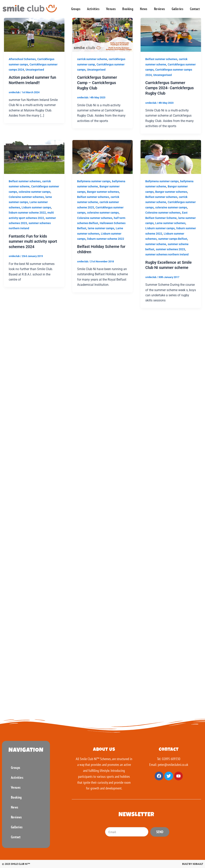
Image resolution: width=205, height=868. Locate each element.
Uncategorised (35, 70)
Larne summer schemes (170, 223)
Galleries (178, 9)
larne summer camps (101, 228)
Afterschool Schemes (22, 59)
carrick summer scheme (92, 59)
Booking (128, 9)
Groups (76, 9)
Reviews (159, 9)
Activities (93, 9)
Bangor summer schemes (103, 191)
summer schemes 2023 (170, 249)
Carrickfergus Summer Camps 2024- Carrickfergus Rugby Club (170, 88)
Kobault (198, 864)
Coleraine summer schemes (26, 197)
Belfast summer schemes (161, 59)
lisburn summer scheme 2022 (27, 212)
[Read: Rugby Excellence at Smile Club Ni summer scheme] (171, 156)
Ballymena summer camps (94, 181)
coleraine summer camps (34, 191)
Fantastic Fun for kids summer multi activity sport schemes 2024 (33, 241)
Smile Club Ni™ (20, 864)
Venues (111, 9)
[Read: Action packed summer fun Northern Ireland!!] (34, 35)
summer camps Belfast (173, 238)
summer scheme (156, 244)
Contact (195, 9)
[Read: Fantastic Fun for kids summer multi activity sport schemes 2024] (34, 156)
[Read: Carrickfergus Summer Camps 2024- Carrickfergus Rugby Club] (171, 35)
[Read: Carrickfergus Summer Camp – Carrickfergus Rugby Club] (103, 35)
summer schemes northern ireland (167, 254)
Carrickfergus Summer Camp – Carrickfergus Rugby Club (97, 82)
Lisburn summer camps (36, 207)
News (144, 9)
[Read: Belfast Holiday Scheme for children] (103, 156)
